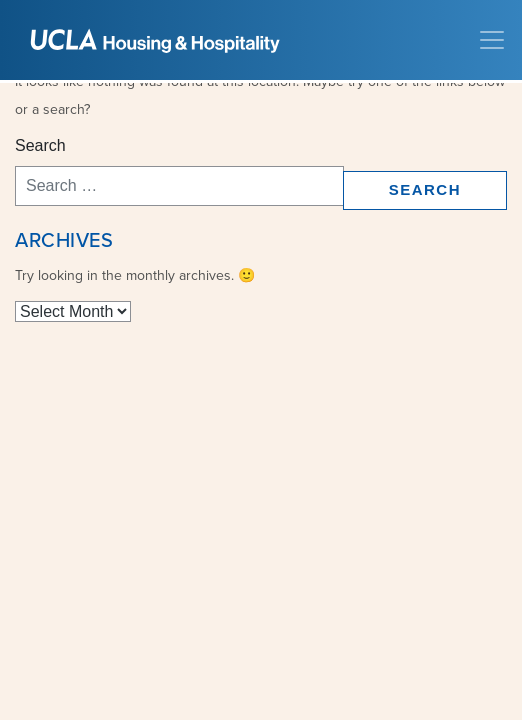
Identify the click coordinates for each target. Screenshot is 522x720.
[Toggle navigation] (492, 40)
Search (40, 145)
